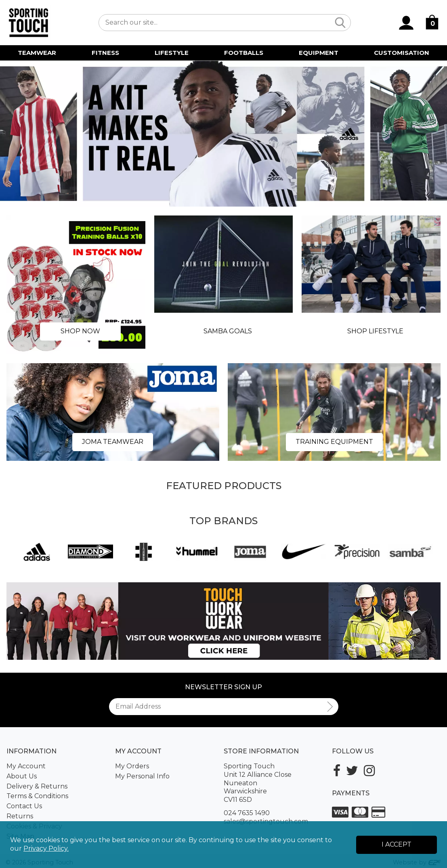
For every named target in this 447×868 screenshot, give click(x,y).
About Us (22, 776)
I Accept (397, 844)
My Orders (132, 766)
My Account (26, 766)
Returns (20, 816)
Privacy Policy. (46, 848)
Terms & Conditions (37, 796)
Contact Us (24, 806)
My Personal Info (142, 776)
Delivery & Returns (37, 786)
